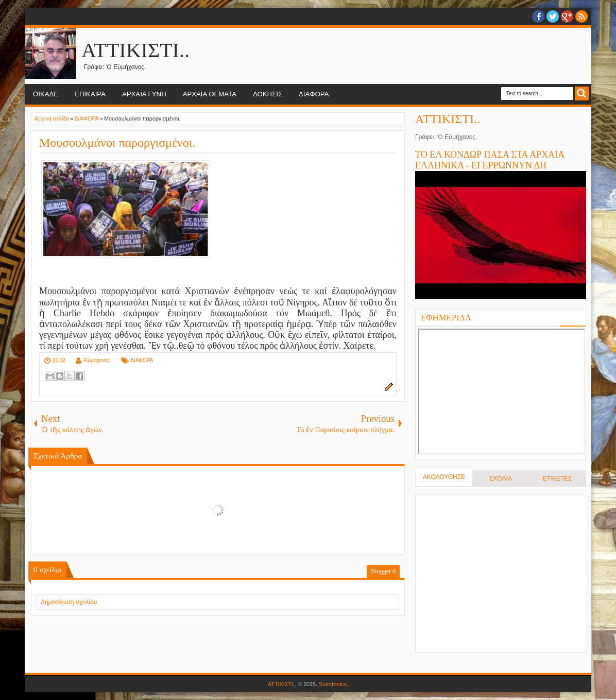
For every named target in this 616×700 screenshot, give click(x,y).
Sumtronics (333, 684)
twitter (553, 16)
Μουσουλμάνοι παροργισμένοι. (117, 143)
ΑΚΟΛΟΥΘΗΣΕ (444, 477)
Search (582, 93)
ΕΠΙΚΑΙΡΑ (90, 94)
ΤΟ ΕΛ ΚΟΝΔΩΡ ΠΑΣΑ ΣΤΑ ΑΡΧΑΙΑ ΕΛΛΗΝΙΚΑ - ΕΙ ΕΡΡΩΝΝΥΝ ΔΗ (490, 160)
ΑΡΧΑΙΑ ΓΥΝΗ (144, 94)
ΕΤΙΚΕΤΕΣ (557, 479)
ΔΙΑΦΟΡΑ (314, 94)
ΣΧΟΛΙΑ (501, 479)
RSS (581, 16)
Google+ (567, 16)
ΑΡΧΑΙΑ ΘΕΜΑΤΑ (210, 94)
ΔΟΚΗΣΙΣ (268, 94)
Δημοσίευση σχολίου (69, 602)
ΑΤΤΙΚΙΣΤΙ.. (135, 50)
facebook (538, 16)
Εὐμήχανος (97, 360)
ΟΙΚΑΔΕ (46, 94)
